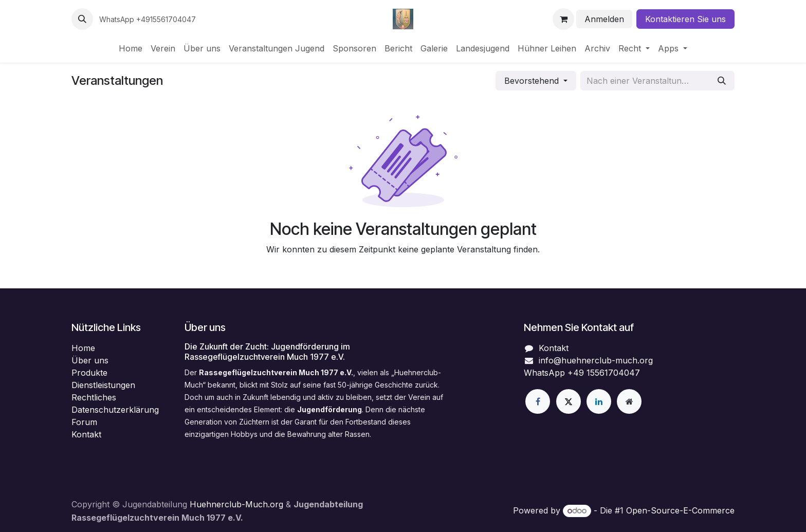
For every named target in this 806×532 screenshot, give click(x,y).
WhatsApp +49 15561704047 (582, 373)
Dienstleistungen (103, 385)
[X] (569, 401)
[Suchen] (722, 81)
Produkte (89, 373)
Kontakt (86, 434)
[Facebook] (538, 401)
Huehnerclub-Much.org (238, 504)
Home (83, 348)
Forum (84, 422)
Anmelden (604, 19)
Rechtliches (94, 397)
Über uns (90, 360)
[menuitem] (131, 48)
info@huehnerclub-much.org (596, 360)
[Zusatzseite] (629, 401)
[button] (82, 19)
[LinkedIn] (599, 401)
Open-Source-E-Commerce (680, 510)
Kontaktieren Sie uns (685, 19)
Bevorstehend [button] (533, 81)
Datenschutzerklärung (115, 410)
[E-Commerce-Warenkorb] (563, 19)
